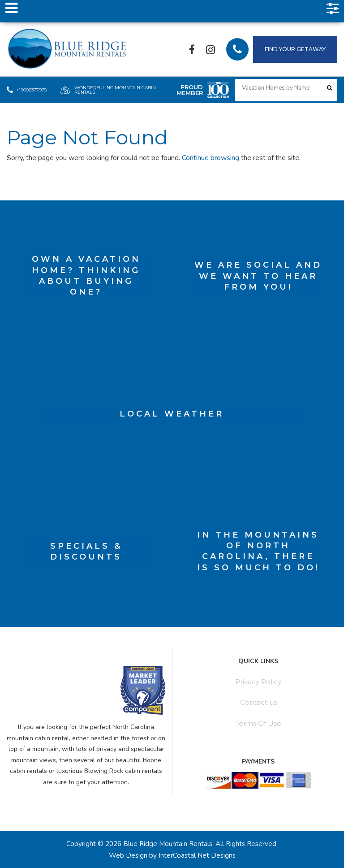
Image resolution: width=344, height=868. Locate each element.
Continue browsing (211, 158)
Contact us (258, 702)
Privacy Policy (258, 682)
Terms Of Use (258, 723)
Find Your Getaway (295, 49)
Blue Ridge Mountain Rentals (68, 50)
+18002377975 (27, 90)
